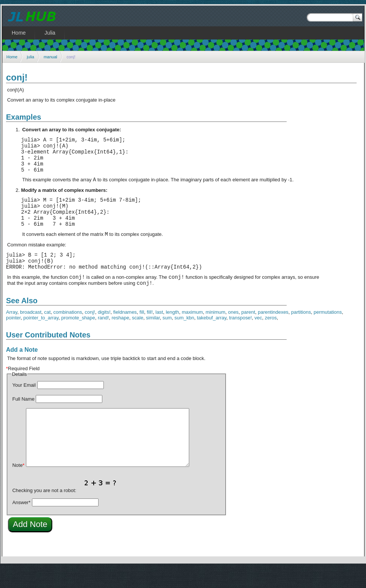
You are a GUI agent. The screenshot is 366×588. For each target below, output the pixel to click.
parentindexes (273, 332)
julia (30, 57)
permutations (328, 332)
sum (167, 338)
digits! (104, 332)
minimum (215, 332)
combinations (68, 332)
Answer (21, 523)
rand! (103, 338)
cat (47, 332)
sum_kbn (185, 338)
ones (233, 332)
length (172, 332)
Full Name (24, 419)
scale (138, 338)
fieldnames (125, 332)
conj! (90, 332)
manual (50, 57)
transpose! (240, 338)
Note (18, 485)
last (159, 332)
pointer (13, 338)
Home (12, 57)
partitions (301, 332)
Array (12, 332)
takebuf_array (211, 338)
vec (258, 338)
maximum (192, 332)
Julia (50, 33)
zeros (271, 338)
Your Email (24, 405)
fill (142, 332)
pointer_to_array (41, 338)
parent (248, 332)
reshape (121, 338)
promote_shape (78, 338)
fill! (150, 332)
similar (153, 338)
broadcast (31, 332)
